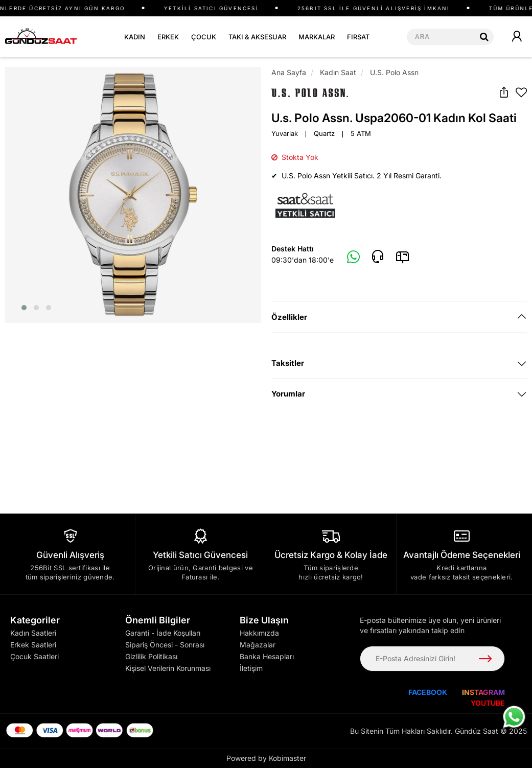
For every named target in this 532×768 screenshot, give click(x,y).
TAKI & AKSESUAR (257, 37)
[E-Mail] (402, 257)
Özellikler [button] (289, 317)
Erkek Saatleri (33, 645)
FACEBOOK (428, 692)
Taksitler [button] (288, 363)
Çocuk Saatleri (34, 656)
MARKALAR (317, 37)
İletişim (251, 668)
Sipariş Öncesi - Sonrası (165, 645)
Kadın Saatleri (33, 633)
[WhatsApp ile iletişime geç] (514, 717)
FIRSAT (358, 37)
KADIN (135, 37)
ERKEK (168, 37)
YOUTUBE (488, 703)
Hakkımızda (259, 633)
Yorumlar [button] (288, 394)
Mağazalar (258, 645)
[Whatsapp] (354, 258)
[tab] (399, 317)
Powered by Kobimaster (266, 758)
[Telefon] (378, 257)
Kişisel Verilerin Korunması (168, 668)
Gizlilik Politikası (151, 656)
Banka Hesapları (267, 656)
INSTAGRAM (483, 692)
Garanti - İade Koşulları (163, 633)
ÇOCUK (204, 37)
